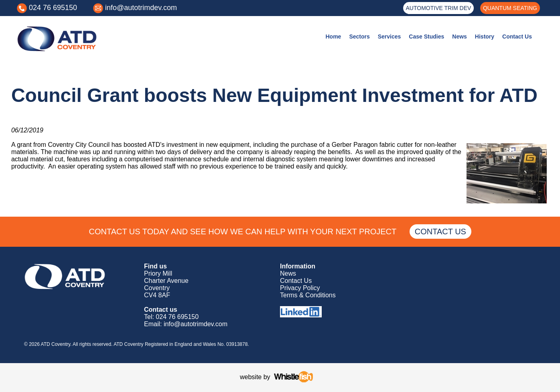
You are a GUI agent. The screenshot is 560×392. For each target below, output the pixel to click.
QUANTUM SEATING (510, 8)
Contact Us (517, 37)
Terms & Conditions (308, 295)
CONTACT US (440, 232)
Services (390, 37)
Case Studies (426, 37)
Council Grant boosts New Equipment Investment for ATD (274, 95)
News (460, 37)
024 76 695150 (53, 8)
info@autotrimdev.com (141, 8)
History (485, 37)
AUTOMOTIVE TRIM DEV (439, 8)
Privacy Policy (300, 288)
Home (333, 37)
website (251, 377)
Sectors (359, 37)
